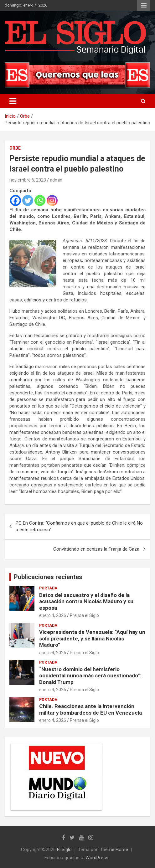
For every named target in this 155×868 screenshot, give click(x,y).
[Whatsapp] (40, 200)
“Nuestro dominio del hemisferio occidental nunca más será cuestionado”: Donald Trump (90, 676)
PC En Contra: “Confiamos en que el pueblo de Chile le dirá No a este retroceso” (79, 526)
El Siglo (64, 850)
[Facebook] (15, 200)
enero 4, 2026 (53, 615)
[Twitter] (28, 200)
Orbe (15, 148)
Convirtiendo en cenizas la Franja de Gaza (96, 549)
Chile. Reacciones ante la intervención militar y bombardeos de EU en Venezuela (90, 709)
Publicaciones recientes (48, 577)
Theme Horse (114, 850)
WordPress (97, 858)
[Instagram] (52, 200)
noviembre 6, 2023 (28, 180)
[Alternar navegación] (13, 101)
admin (56, 180)
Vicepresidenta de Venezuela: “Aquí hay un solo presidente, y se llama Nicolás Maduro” (92, 638)
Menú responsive (144, 5)
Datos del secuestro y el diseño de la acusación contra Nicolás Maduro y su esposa (86, 601)
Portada (48, 588)
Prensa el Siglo (84, 615)
